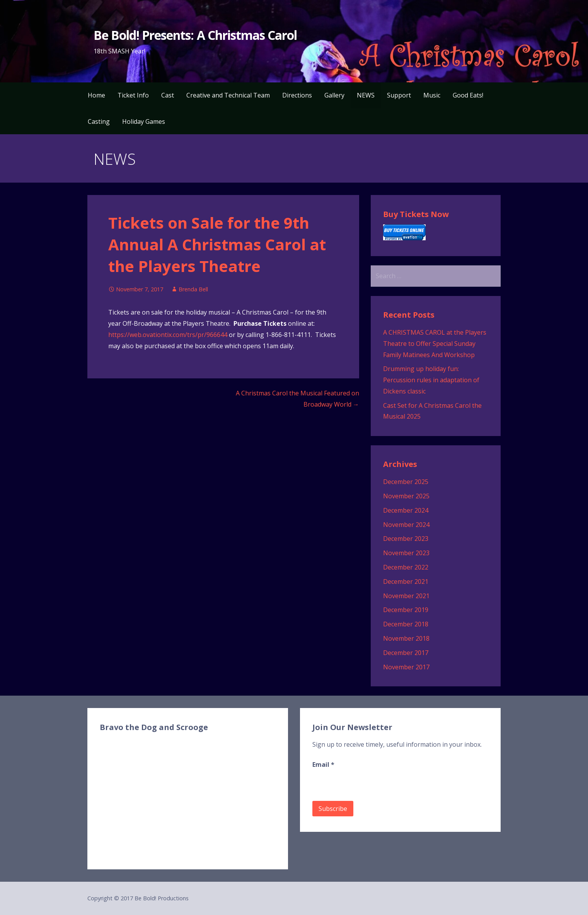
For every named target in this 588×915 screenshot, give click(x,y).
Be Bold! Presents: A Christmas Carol (195, 35)
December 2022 (406, 567)
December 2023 (406, 539)
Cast (168, 95)
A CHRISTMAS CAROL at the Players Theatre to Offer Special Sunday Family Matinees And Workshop (435, 344)
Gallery (334, 95)
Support (399, 95)
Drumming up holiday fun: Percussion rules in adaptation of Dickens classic (431, 380)
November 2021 (406, 596)
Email (323, 764)
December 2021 (406, 581)
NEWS (366, 95)
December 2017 (406, 653)
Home (96, 95)
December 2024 (406, 510)
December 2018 (406, 624)
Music (432, 95)
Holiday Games (144, 121)
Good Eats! (468, 95)
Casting (99, 121)
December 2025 (406, 482)
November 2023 (406, 553)
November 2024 (406, 525)
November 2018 (406, 638)
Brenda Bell (193, 289)
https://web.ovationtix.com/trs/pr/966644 (168, 335)
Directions (297, 95)
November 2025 (406, 496)
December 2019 (406, 610)
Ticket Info (133, 95)
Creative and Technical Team (228, 95)
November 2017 (406, 667)
